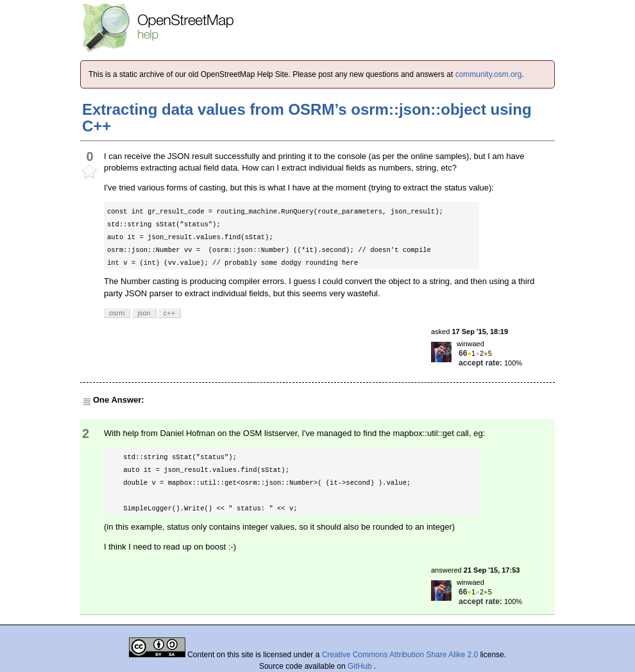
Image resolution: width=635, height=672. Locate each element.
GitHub (361, 666)
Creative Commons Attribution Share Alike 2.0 (400, 655)
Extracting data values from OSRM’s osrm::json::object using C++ (307, 118)
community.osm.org (489, 74)
